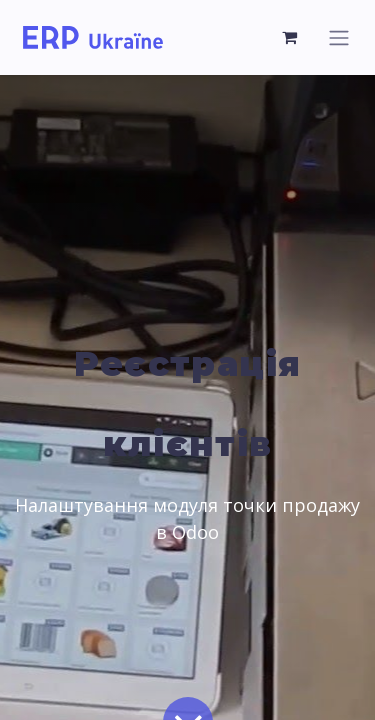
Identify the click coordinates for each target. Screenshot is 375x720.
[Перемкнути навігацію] (339, 37)
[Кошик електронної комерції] (290, 37)
